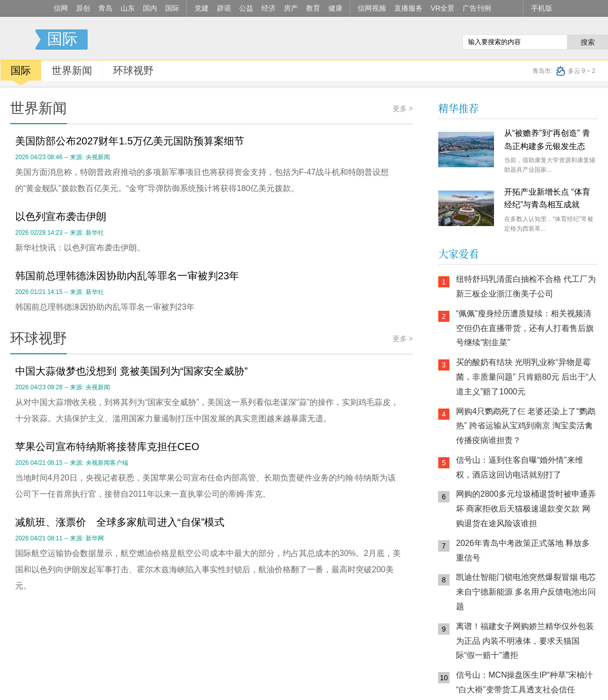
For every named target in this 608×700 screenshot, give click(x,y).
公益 (246, 8)
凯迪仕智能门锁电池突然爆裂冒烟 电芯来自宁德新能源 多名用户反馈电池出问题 (526, 592)
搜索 (588, 42)
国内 (150, 8)
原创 (83, 8)
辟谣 (224, 8)
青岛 (105, 8)
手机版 (542, 8)
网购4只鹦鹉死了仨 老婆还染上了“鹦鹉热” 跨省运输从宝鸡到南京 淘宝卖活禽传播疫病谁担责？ (526, 426)
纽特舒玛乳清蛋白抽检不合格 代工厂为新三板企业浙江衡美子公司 (526, 286)
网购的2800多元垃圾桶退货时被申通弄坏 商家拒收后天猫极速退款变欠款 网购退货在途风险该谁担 (526, 509)
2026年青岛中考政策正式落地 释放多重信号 (523, 550)
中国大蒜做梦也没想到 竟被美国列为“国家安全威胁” (131, 371)
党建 (202, 8)
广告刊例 (477, 8)
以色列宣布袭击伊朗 (61, 216)
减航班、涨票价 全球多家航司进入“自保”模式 (120, 522)
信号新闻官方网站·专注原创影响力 (18, 40)
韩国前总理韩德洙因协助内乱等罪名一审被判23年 (127, 276)
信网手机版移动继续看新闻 (403, 40)
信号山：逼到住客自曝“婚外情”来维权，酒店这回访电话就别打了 (520, 467)
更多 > (403, 108)
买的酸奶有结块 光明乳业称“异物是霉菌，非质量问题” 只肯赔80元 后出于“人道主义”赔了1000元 (526, 377)
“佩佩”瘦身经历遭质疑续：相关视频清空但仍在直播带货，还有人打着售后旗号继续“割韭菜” (525, 328)
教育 (313, 8)
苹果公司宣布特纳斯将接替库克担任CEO (107, 447)
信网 (61, 8)
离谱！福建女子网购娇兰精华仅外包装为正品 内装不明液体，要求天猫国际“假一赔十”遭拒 (525, 641)
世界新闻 (72, 70)
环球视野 (133, 70)
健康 (335, 8)
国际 (172, 8)
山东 (128, 8)
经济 (269, 8)
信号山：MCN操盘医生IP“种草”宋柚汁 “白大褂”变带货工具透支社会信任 (524, 682)
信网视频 (372, 8)
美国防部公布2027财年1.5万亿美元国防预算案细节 (130, 141)
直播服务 (408, 8)
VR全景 (443, 8)
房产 (291, 8)
